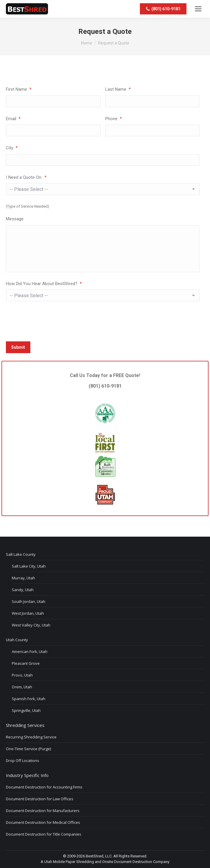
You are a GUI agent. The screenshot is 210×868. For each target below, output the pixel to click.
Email (13, 119)
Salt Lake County (21, 554)
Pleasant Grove (26, 663)
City (12, 148)
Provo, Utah (22, 675)
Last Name (118, 89)
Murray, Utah (23, 578)
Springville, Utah (26, 710)
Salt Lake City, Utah (29, 566)
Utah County (17, 640)
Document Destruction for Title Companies (44, 834)
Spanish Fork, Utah (29, 699)
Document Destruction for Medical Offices (43, 822)
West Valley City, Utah (31, 625)
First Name (19, 89)
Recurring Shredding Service (31, 737)
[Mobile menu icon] (198, 9)
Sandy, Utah (23, 590)
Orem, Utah (22, 687)
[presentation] (51, 320)
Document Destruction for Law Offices (40, 799)
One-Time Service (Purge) (28, 749)
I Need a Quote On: (26, 177)
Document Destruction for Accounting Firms (44, 787)
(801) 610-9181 (105, 396)
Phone (114, 119)
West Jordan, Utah (28, 613)
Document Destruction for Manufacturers (43, 811)
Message (15, 219)
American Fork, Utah (30, 652)
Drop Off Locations (23, 760)
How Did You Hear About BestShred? (44, 284)
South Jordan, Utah (29, 601)
